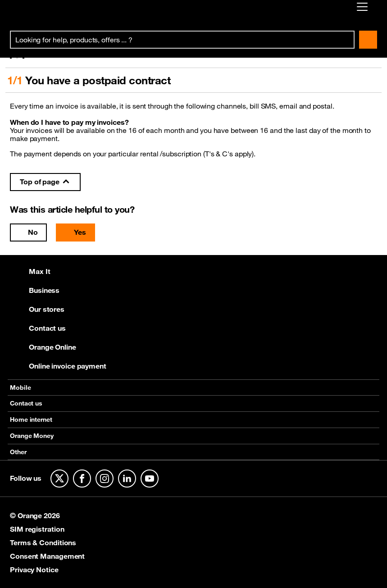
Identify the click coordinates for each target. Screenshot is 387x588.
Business (35, 290)
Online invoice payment (58, 366)
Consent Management (47, 556)
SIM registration (37, 529)
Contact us (38, 328)
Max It (30, 271)
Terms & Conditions (43, 542)
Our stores (37, 309)
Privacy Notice (34, 570)
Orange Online (43, 347)
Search (368, 40)
